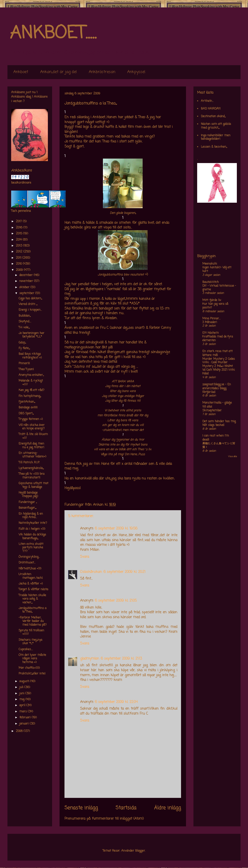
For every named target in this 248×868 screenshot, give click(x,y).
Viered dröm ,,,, (28, 304)
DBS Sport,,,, (26, 414)
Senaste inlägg (81, 808)
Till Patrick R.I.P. (29, 463)
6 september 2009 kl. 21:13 (121, 659)
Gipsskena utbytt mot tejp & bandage (33, 485)
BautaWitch (211, 282)
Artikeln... (207, 101)
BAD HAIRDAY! (211, 109)
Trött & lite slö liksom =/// (33, 436)
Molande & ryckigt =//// (31, 383)
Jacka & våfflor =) (31, 584)
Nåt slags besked (213, 425)
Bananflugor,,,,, (27, 508)
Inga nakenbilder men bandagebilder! (216, 137)
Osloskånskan (91, 572)
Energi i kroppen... (30, 310)
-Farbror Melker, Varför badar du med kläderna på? (33, 621)
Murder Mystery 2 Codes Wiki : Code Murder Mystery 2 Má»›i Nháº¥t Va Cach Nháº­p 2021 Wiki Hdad (219, 366)
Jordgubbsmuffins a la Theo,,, (32, 610)
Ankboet (21, 72)
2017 (19, 222)
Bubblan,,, (25, 316)
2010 (19, 264)
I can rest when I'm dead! (216, 438)
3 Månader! (210, 322)
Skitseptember (212, 411)
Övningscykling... (29, 557)
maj (22, 700)
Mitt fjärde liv (212, 300)
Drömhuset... (27, 563)
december (27, 275)
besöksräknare (21, 183)
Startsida (126, 808)
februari (26, 718)
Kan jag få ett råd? (31, 390)
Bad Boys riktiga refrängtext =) (30, 356)
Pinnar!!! (24, 364)
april (23, 705)
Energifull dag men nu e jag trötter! (31, 446)
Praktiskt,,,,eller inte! (32, 674)
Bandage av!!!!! (28, 408)
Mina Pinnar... (211, 319)
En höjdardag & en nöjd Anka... (31, 516)
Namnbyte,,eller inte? (33, 523)
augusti (25, 681)
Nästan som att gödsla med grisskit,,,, (216, 126)
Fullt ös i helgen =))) (32, 529)
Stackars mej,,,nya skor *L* (30, 642)
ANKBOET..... (53, 33)
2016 (20, 228)
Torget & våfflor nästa (33, 589)
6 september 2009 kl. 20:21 (124, 572)
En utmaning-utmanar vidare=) (32, 455)
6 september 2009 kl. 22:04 (116, 702)
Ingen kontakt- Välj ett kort (217, 269)
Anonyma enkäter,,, (31, 375)
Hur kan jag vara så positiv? (215, 306)
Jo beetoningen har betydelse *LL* (31, 335)
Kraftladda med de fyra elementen (218, 339)
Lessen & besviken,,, (214, 147)
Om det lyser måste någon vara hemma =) (32, 659)
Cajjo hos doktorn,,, (30, 299)
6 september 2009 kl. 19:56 (116, 529)
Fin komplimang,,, (30, 396)
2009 (20, 270)
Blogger (140, 851)
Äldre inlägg (168, 808)
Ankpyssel (136, 72)
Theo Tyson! (26, 369)
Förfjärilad (209, 392)
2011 (19, 258)
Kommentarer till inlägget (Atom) (118, 819)
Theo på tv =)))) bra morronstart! (31, 476)
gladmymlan (90, 659)
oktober (25, 287)
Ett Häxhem (211, 333)
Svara (85, 557)
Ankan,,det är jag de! (59, 72)
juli (22, 687)
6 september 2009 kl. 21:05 (116, 601)
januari (25, 724)
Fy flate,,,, (24, 348)
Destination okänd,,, (213, 116)
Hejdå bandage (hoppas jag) (28, 495)
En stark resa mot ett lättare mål (217, 353)
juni (22, 694)
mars (24, 712)
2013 (19, 246)
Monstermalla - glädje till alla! (217, 405)
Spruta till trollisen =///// (31, 632)
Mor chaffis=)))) (29, 668)
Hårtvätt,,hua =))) (30, 569)
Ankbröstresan (102, 72)
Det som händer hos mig (219, 421)
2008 (20, 731)
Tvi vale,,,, (24, 328)
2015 (19, 234)
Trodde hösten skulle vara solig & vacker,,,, (32, 599)
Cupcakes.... (26, 649)
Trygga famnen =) (31, 419)
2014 (19, 240)
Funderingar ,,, (28, 502)
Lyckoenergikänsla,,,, (31, 468)
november (27, 281)
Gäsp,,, (22, 343)
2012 (20, 252)
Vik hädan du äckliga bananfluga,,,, (32, 536)
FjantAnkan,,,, (27, 402)
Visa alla (232, 457)
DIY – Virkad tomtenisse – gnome (219, 288)
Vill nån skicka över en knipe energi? (32, 427)
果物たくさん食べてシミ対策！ (219, 445)
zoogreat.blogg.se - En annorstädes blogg (217, 387)
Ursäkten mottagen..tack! (31, 576)
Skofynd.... (25, 322)
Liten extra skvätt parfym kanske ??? (31, 548)
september (27, 293)
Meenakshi (210, 264)
